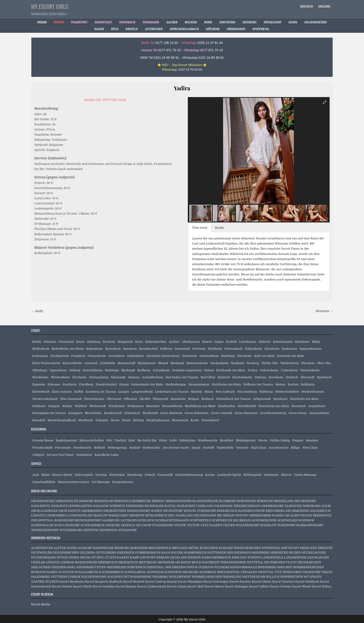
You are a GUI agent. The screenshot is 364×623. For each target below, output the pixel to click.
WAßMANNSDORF (310, 525)
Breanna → (324, 311)
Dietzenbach (233, 349)
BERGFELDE (104, 501)
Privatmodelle (42, 448)
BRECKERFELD (160, 548)
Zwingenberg (99, 377)
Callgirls (38, 455)
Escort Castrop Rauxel (161, 582)
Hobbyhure (187, 440)
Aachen (174, 342)
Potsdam (50, 342)
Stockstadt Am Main (231, 370)
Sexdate (135, 448)
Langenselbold (142, 392)
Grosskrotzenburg (273, 413)
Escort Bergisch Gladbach (103, 582)
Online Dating (280, 440)
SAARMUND (111, 520)
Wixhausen (135, 406)
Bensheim (302, 342)
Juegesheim (317, 406)
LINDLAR (38, 562)
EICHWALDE (154, 506)
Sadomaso (271, 475)
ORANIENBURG (43, 501)
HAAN (165, 553)
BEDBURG (122, 548)
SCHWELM (155, 572)
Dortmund (66, 342)
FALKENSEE (223, 506)
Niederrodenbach (45, 399)
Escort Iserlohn (104, 586)
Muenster (153, 406)
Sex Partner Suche (176, 448)
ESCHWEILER (41, 553)
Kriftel (79, 392)
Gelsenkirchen (156, 342)
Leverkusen (248, 342)
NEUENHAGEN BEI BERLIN (214, 515)
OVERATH (206, 567)
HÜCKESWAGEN (44, 557)
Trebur (253, 370)
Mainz (209, 392)
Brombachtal (148, 349)
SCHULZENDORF (67, 525)
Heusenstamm (199, 384)
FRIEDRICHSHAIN (247, 506)
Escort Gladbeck (307, 582)
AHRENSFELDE (67, 501)
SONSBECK (208, 572)
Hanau (124, 384)
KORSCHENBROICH (216, 557)
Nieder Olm (270, 363)
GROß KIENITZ (70, 511)
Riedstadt (128, 370)
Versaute (242, 448)
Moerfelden (93, 413)
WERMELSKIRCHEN (207, 577)
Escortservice (279, 448)
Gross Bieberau (171, 413)
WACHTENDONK (94, 577)
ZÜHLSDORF (127, 530)
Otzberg (75, 370)
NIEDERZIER (116, 567)
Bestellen (227, 440)
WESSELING (232, 577)
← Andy (37, 311)
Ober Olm (324, 363)
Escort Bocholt (133, 582)
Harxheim (244, 356)
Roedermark (113, 413)
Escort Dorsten (240, 582)
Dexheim (199, 349)
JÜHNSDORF (206, 511)
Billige (295, 448)
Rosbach (207, 399)
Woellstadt (150, 413)
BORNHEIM (139, 548)
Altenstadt (118, 377)
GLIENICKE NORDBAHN (303, 506)
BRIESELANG (284, 501)
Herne (115, 420)
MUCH (197, 562)
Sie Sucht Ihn (147, 440)
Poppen (298, 440)
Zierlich (120, 440)
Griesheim (189, 356)
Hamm (207, 342)
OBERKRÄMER (260, 515)
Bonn (139, 342)
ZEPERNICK (108, 530)
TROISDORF (312, 572)
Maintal (196, 392)
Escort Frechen (283, 582)
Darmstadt (182, 349)
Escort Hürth (82, 586)
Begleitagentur (67, 440)
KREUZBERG (275, 511)
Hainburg (228, 356)
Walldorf (81, 406)
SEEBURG (113, 525)
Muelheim (86, 420)
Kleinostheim (72, 363)
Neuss (126, 420)
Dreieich (292, 377)
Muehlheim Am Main (200, 406)
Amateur (312, 440)
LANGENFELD (272, 557)
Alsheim (264, 342)
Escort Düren (262, 582)
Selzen (209, 370)
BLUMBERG (227, 501)
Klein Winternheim (46, 363)
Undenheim (289, 370)
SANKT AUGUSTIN (60, 572)
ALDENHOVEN (42, 548)
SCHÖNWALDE (42, 525)
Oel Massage (101, 482)
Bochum (109, 342)
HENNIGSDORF (138, 511)
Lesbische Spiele (229, 475)
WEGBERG (160, 577)
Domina (101, 475)
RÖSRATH (39, 572)
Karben (293, 384)
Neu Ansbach (225, 392)
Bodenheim (94, 349)
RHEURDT (285, 567)
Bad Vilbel (208, 377)
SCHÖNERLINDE (264, 520)
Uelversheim (269, 370)
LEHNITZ (38, 515)
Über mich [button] (200, 228)
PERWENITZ (322, 515)
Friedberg (86, 384)
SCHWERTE (173, 572)
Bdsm (45, 475)
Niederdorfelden (287, 392)
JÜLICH (110, 557)
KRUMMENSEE (297, 511)
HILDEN (295, 553)
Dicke (163, 440)
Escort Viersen (281, 586)
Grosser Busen (43, 440)
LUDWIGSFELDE (80, 515)
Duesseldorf (210, 420)
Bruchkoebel (247, 406)
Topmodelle (225, 448)
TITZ (278, 572)
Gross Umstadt (221, 413)
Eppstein (39, 384)
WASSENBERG (141, 577)
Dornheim (276, 377)
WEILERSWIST (180, 577)
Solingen (102, 420)
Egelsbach (324, 377)
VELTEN (229, 525)
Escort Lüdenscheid (152, 586)
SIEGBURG (190, 572)
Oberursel (114, 399)
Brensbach (113, 349)
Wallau (67, 406)
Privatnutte (63, 448)
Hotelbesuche (208, 440)
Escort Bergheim (72, 582)
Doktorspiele (84, 475)
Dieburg (260, 377)
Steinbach (280, 399)
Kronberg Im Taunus (101, 392)
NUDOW (242, 515)
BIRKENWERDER (179, 501)
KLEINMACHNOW (251, 511)
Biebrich (224, 377)
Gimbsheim (135, 356)
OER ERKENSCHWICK (181, 567)
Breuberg (130, 349)
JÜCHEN (97, 557)
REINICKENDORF (88, 520)
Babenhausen (283, 342)
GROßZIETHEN (115, 511)
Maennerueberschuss (74, 482)
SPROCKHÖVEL (228, 572)
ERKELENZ (309, 548)
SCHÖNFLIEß (287, 520)
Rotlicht (99, 448)
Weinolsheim (310, 370)
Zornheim (80, 377)
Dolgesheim (254, 349)
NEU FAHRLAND (180, 515)
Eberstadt (307, 377)
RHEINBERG (267, 567)
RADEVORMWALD (243, 567)
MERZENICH (128, 562)
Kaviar (210, 475)
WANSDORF (286, 525)
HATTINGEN (217, 553)
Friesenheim (97, 356)
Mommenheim (197, 363)
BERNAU (159, 501)
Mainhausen (147, 363)
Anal (36, 475)
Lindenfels (108, 363)
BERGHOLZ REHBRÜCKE (133, 501)
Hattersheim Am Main (147, 384)
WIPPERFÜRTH (292, 577)
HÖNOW (190, 511)
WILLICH (273, 577)
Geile (173, 440)
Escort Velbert (259, 586)
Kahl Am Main (264, 356)
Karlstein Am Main (291, 356)
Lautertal (91, 363)
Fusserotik (165, 475)
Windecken (117, 406)
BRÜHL (194, 548)
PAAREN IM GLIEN (286, 515)
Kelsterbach (41, 392)
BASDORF (86, 501)
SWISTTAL (266, 572)
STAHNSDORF (163, 525)
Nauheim (238, 363)
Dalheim (166, 349)
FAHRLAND (205, 506)
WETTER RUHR (254, 577)
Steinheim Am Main (304, 399)
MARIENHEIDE (86, 562)
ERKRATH (325, 548)
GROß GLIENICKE (44, 511)
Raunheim (178, 399)
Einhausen (290, 349)
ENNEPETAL (271, 548)
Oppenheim (58, 370)
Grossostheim (319, 413)
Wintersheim (60, 377)
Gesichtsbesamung (189, 475)
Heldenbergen (176, 384)
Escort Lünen (177, 586)
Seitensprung (117, 448)
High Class (259, 448)
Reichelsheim (93, 370)
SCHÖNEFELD (200, 520)
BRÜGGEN (180, 548)
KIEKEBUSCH (227, 511)
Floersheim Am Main (274, 406)
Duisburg (94, 342)
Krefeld (231, 342)
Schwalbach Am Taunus (234, 399)
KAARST (123, 557)
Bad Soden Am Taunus (182, 377)
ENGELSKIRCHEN (247, 548)
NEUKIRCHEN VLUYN (280, 562)
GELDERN (87, 553)
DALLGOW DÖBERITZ (109, 506)
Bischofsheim (242, 377)
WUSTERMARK (71, 530)
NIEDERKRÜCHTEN (91, 567)
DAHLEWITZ (41, 506)
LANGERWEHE (295, 557)
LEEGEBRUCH (320, 511)
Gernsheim (117, 356)
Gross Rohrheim (197, 413)
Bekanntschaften (92, 440)
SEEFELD (128, 525)
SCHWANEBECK (93, 525)
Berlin (37, 342)
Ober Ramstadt (71, 399)
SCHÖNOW (306, 520)
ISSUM (85, 557)
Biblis (316, 342)
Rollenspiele (252, 475)
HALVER (177, 553)
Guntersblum (209, 356)
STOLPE (180, 525)
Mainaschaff (126, 363)
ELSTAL (170, 506)
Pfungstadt (161, 399)
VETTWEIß (59, 577)
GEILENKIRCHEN (66, 553)
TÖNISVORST (292, 572)
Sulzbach (39, 406)
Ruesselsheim (172, 406)
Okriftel (145, 399)
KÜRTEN (254, 557)
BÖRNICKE (265, 501)
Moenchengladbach (62, 420)
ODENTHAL (155, 567)
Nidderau (266, 392)
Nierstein (308, 363)
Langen (124, 392)
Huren (263, 440)
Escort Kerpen (126, 586)
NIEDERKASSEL (63, 567)
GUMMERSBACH (147, 553)
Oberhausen (191, 342)
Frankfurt (78, 356)
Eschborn (70, 384)
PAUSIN (306, 515)
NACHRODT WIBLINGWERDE (224, 562)
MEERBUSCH (108, 562)
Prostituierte (82, 448)
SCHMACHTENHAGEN (172, 520)
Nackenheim (219, 363)
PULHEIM (222, 567)
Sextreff (208, 448)
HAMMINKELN (195, 553)
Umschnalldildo (44, 482)
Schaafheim (161, 370)
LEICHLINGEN (318, 557)
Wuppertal (125, 342)
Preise (42, 22)
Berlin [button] (219, 228)
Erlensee (54, 384)
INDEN (74, 557)
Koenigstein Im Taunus (49, 413)
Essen (80, 342)
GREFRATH (126, 553)
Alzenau (134, 377)
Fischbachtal (60, 356)
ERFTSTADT (290, 548)
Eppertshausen (311, 349)
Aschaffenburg (153, 377)
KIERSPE (194, 557)
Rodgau (193, 399)
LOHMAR (67, 562)
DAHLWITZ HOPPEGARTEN (71, 506)
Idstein (280, 384)
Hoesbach (298, 406)
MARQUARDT (119, 515)
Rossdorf (39, 420)
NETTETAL (255, 562)
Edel (132, 440)
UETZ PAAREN (211, 525)
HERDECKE (279, 553)
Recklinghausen (158, 420)
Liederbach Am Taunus (172, 392)
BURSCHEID (209, 548)
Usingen (54, 406)
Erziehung (135, 475)
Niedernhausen (313, 392)
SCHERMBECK (113, 572)
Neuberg (253, 363)
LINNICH (52, 562)
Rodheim (144, 370)
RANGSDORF (64, 520)
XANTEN (38, 582)
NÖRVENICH (136, 567)
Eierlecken (117, 475)
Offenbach (40, 370)
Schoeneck (132, 413)
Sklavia (286, 475)
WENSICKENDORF (45, 530)
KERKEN (163, 557)
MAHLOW (100, 515)
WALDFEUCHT (118, 577)
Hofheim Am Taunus (258, 384)
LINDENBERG (56, 515)
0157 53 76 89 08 (190, 70)
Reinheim (112, 370)
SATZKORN (129, 520)
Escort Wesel (301, 586)
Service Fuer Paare (60, 455)
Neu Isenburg (247, 392)
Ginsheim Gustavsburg (163, 356)
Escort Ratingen (237, 586)
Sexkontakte (152, 448)
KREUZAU (239, 557)
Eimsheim (272, 349)
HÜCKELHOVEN (314, 553)
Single (196, 448)
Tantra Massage (305, 475)
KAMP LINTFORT (143, 557)
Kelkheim (308, 384)
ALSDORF (85, 548)
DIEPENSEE (135, 506)
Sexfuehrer (84, 455)
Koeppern (75, 413)
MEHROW (137, 515)
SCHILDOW (146, 520)
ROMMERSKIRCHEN (309, 567)
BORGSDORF (247, 501)
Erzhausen (40, 356)
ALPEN (72, 548)
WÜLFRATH (313, 577)
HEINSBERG (261, 553)
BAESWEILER (103, 548)
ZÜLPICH (52, 582)
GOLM (326, 506)
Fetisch (150, 475)
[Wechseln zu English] (324, 7)
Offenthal (130, 399)
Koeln (195, 420)
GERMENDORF (273, 506)
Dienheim (215, 349)
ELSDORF (226, 548)
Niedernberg (290, 363)
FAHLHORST (186, 506)
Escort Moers (215, 586)
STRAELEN (249, 572)
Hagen (219, 342)
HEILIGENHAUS (239, 553)
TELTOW (193, 525)
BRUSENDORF (305, 501)
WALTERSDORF (248, 525)
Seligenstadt (262, 399)
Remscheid (180, 420)
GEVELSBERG (106, 553)
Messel (163, 363)
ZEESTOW (91, 530)
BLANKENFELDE (205, 501)
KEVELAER (179, 557)
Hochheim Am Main (226, 384)
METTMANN (148, 562)
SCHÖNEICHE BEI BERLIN (232, 520)
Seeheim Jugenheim (187, 370)
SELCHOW (144, 525)
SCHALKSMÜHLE (88, 572)
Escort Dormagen (216, 582)
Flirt (109, 440)
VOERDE (74, 577)
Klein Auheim (62, 392)
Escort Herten (62, 586)
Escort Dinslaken (190, 582)
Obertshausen (94, 399)
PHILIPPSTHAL (42, 520)
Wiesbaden (40, 377)
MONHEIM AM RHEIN (174, 562)
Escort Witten (321, 586)
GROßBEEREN (92, 511)
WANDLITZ (268, 525)
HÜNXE (62, 557)
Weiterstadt (98, 406)
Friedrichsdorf (106, 384)
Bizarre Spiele (62, 475)
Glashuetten (226, 406)
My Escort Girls (50, 6)
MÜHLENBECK (156, 515)
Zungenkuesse (123, 482)
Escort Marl (196, 586)
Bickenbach (41, 349)
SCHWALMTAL (135, 572)
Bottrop (139, 420)
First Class (310, 448)
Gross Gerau (298, 413)
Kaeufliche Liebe (107, 455)
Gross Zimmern (246, 413)
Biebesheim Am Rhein (68, 349)
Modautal (177, 363)
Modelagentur (246, 440)
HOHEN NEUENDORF (167, 511)
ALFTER (60, 548)
